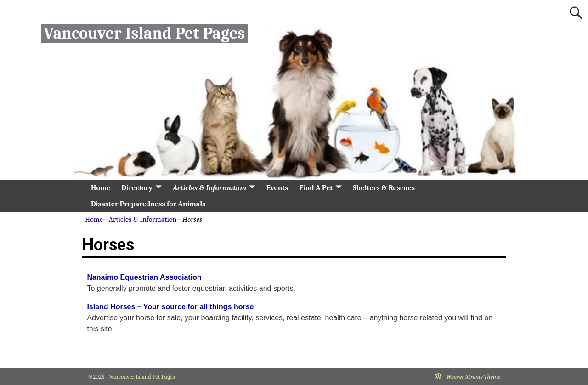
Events (277, 188)
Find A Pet (316, 188)
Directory (137, 188)
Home (101, 188)
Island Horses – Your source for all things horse (170, 307)
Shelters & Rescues (384, 188)
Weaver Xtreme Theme (473, 377)
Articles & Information (209, 188)
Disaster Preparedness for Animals (148, 204)
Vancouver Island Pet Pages (144, 33)
